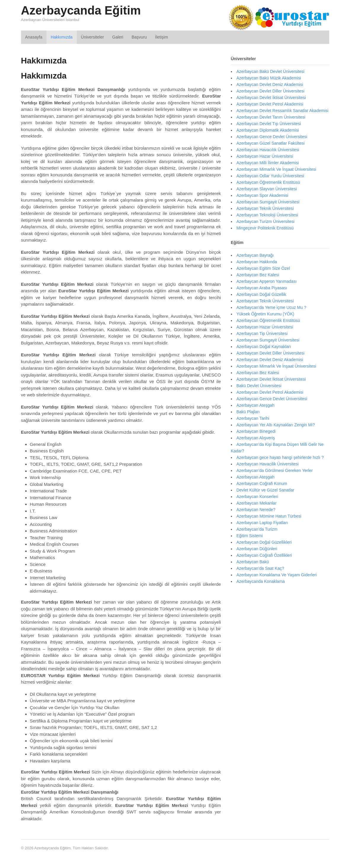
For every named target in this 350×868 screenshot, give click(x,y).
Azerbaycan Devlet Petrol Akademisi (270, 104)
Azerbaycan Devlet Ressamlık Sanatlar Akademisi (282, 111)
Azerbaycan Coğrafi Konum (262, 484)
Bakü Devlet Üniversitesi (259, 386)
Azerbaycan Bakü (253, 562)
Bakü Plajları (248, 412)
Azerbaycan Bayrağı (255, 255)
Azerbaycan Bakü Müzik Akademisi (269, 78)
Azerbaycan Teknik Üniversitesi (265, 208)
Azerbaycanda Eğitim (81, 10)
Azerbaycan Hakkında (257, 262)
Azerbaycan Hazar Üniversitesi (265, 156)
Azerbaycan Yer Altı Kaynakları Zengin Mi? (276, 425)
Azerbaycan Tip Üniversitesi (262, 334)
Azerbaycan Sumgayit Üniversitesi (268, 202)
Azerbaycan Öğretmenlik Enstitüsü (268, 182)
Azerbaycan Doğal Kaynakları (264, 347)
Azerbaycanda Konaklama (261, 581)
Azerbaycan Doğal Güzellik (261, 294)
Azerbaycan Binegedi (256, 431)
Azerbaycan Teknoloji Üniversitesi (267, 215)
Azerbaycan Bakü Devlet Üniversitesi (271, 71)
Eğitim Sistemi (250, 536)
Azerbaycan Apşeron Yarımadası (267, 281)
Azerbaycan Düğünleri (257, 549)
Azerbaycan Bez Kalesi (258, 275)
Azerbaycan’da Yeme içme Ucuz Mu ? (271, 307)
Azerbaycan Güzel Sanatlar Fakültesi (271, 143)
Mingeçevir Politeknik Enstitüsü (265, 228)
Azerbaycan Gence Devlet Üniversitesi (272, 137)
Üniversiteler (92, 37)
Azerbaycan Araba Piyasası (262, 288)
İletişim (162, 37)
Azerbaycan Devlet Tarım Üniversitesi (271, 117)
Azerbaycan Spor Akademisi (262, 195)
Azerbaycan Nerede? (256, 510)
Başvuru (139, 37)
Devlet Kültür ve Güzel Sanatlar (265, 490)
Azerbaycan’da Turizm (257, 529)
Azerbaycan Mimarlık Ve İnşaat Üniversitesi (276, 169)
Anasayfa (34, 37)
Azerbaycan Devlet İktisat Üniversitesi (271, 98)
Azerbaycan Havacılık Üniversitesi (268, 150)
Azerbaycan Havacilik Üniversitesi (268, 464)
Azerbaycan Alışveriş (256, 438)
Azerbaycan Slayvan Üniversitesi (267, 189)
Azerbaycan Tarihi (253, 418)
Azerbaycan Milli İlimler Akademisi (268, 163)
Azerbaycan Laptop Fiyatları (262, 523)
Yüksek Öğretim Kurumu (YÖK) (265, 314)
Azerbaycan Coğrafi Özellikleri (264, 555)
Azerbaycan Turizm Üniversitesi (266, 221)
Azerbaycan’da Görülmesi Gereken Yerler (275, 470)
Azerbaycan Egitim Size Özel (263, 268)
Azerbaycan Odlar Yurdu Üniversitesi (270, 176)
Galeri (118, 37)
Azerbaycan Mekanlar (256, 503)
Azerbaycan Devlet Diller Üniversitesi (271, 91)
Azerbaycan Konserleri (257, 497)
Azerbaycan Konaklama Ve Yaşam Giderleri (277, 575)
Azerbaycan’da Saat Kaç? (260, 568)
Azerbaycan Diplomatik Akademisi (268, 130)
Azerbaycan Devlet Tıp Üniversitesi (269, 124)
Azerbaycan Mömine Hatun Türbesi (269, 516)
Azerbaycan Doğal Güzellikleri (264, 542)
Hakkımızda (62, 37)
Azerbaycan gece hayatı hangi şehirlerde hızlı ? (280, 457)
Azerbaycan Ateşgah (255, 405)
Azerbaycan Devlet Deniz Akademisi (270, 84)
